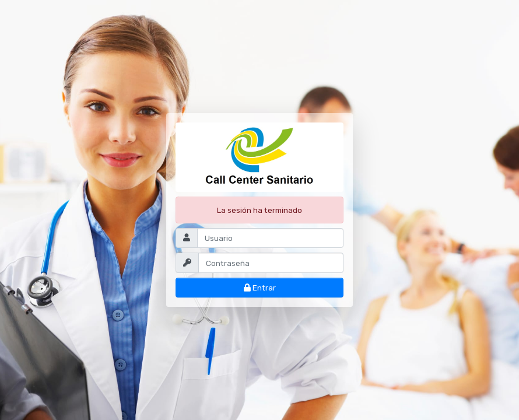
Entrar (260, 288)
